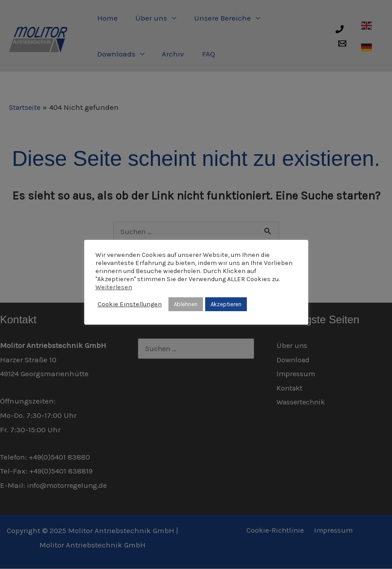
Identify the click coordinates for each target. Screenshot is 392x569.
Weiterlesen (114, 287)
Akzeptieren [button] (226, 304)
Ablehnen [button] (186, 304)
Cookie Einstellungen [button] (130, 304)
